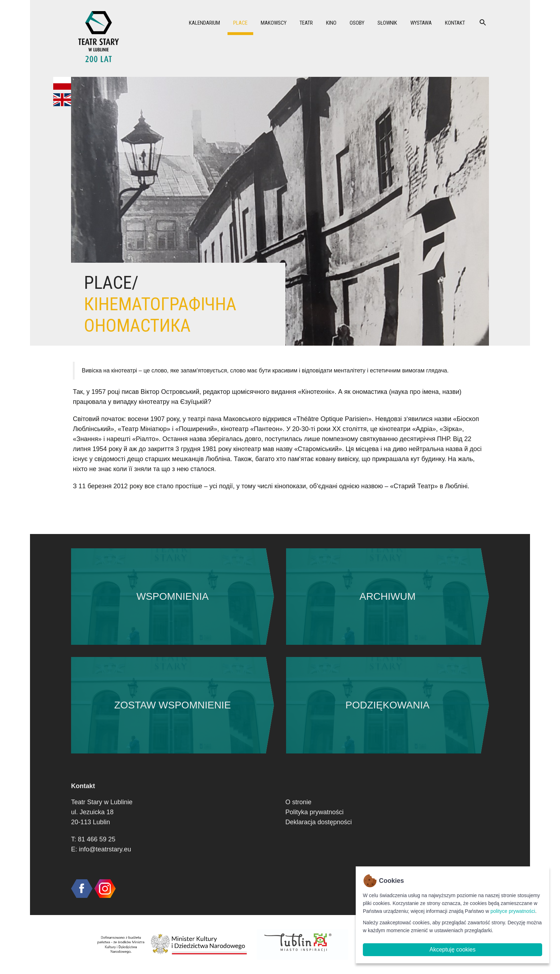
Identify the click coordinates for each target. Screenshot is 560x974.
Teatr (306, 23)
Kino (331, 23)
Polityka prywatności (314, 812)
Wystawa (421, 23)
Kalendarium (204, 23)
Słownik (387, 23)
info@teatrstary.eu (105, 849)
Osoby (357, 23)
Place (240, 23)
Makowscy (274, 23)
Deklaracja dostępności (319, 822)
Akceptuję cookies (453, 950)
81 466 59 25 (97, 839)
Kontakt (455, 23)
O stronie (298, 802)
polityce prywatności (513, 911)
